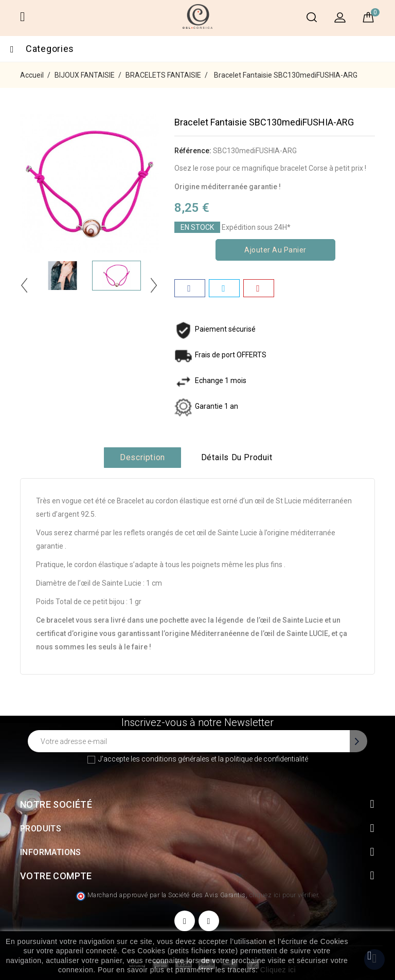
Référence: (193, 151)
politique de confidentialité (267, 759)
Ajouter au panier (275, 250)
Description (142, 457)
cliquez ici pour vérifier (284, 895)
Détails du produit (237, 457)
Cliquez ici (278, 970)
